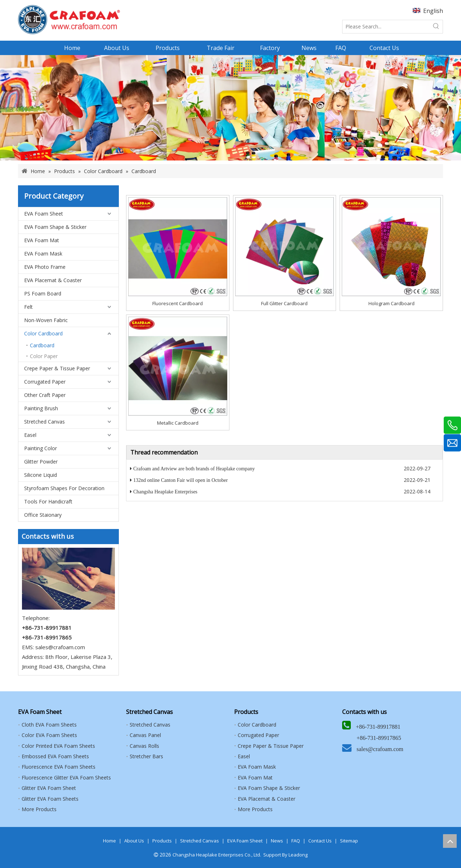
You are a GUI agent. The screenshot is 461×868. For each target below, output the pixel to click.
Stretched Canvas (44, 422)
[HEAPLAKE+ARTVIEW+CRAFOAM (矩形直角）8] (69, 20)
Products (162, 841)
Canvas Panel (145, 735)
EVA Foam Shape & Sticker (55, 227)
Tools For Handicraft (48, 501)
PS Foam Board (43, 293)
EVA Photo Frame (45, 267)
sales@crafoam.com (60, 647)
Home (109, 841)
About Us (134, 841)
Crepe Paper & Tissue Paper (57, 368)
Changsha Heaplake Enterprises (165, 492)
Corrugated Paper (45, 382)
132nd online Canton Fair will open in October (180, 480)
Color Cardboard (43, 333)
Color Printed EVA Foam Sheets (58, 746)
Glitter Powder (41, 462)
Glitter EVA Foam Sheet (49, 788)
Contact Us (320, 841)
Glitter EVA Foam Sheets (50, 799)
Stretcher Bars (146, 756)
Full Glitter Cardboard (284, 303)
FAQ (296, 841)
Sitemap (349, 841)
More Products (39, 809)
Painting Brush (41, 408)
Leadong (298, 855)
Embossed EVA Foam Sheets (55, 756)
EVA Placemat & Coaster (53, 280)
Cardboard (42, 345)
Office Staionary (43, 515)
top (450, 841)
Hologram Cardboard (391, 303)
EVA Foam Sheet (44, 214)
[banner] (230, 108)
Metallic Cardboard (178, 423)
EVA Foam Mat (42, 240)
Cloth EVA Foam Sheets (49, 725)
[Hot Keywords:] (436, 27)
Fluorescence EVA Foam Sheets (59, 767)
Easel (30, 435)
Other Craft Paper (45, 395)
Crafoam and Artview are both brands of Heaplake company (194, 469)
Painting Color (41, 448)
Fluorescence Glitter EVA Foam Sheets (66, 777)
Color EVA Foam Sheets (49, 735)
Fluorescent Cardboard (178, 303)
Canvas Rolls (144, 746)
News (277, 841)
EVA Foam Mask (43, 254)
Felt (28, 307)
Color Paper (44, 356)
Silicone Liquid (41, 475)
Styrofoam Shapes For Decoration (64, 488)
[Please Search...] (386, 27)
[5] (68, 579)
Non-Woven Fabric (46, 320)
